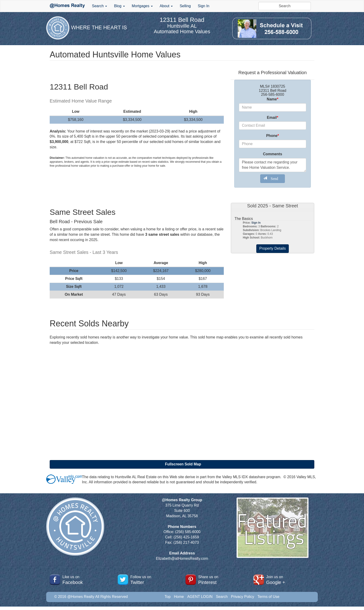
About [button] (166, 6)
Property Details (273, 248)
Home (179, 597)
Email (273, 118)
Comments (273, 154)
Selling (185, 6)
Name (273, 99)
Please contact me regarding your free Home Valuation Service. (273, 165)
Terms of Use (268, 597)
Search (222, 597)
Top (168, 597)
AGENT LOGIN (200, 597)
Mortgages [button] (142, 6)
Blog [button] (119, 6)
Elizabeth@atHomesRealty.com (182, 559)
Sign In (204, 6)
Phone (272, 136)
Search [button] (99, 6)
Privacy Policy (243, 597)
